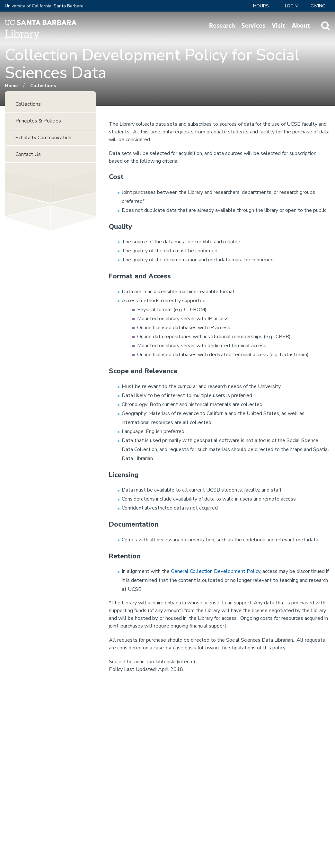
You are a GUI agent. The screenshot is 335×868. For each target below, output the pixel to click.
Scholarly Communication (43, 138)
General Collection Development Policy (216, 571)
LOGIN (291, 6)
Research (222, 26)
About (301, 26)
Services (253, 26)
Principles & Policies (38, 121)
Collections (43, 86)
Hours (261, 6)
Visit (278, 26)
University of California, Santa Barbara (44, 6)
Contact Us (28, 154)
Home (11, 86)
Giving (318, 6)
